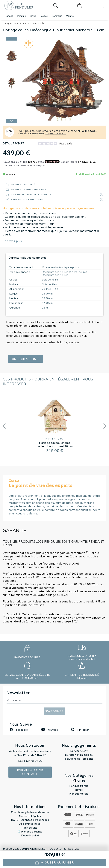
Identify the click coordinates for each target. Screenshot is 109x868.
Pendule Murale (79, 786)
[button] (4, 426)
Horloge (9, 16)
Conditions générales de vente (30, 812)
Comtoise (57, 16)
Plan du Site (30, 828)
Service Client (79, 751)
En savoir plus (12, 241)
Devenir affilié (30, 835)
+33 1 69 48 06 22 (30, 761)
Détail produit (13, 144)
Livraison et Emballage (79, 755)
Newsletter (18, 693)
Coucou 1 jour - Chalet (33, 23)
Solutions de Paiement (79, 759)
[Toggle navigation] (103, 6)
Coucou (44, 16)
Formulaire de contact (30, 772)
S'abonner (54, 711)
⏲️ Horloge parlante (30, 832)
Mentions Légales (30, 816)
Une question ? (25, 359)
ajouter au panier (54, 862)
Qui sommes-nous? (30, 824)
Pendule (21, 16)
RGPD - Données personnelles (30, 820)
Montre (70, 16)
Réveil (33, 16)
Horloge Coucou (12, 23)
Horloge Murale (79, 794)
